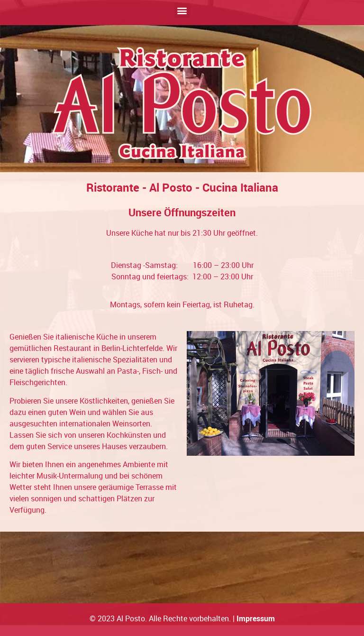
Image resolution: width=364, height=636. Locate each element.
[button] (182, 10)
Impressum (256, 618)
